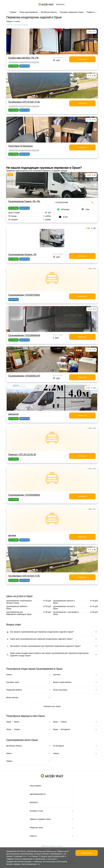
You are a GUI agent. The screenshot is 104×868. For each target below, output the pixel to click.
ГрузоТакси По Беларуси (20, 146)
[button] (51, 53)
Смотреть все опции (52, 706)
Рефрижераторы (94, 12)
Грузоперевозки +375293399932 (24, 495)
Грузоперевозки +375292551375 (24, 376)
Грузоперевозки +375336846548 (24, 335)
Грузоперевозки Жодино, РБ (22, 255)
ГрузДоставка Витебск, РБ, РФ (23, 58)
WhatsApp (63, 209)
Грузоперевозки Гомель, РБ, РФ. (24, 201)
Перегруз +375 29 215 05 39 (22, 455)
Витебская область (49, 12)
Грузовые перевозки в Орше (72, 12)
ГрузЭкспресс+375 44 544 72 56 (24, 102)
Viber (85, 209)
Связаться (82, 59)
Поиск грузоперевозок (29, 12)
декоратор (13, 414)
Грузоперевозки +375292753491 (24, 295)
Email (63, 217)
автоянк (12, 535)
